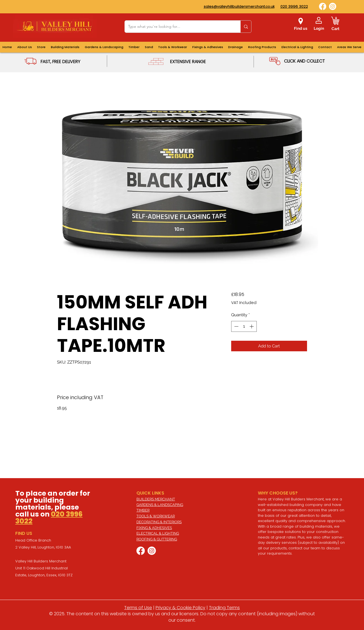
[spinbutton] (244, 326)
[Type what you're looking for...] (178, 27)
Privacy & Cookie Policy (180, 608)
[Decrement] (236, 326)
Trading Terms (224, 608)
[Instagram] (333, 6)
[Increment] (252, 326)
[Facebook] (323, 6)
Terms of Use (138, 608)
